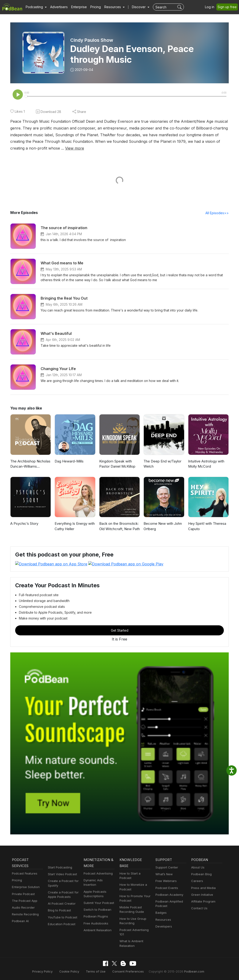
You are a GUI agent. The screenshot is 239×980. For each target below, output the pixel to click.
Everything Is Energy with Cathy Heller (74, 527)
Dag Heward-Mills (68, 462)
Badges (161, 913)
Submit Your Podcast (98, 898)
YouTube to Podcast (62, 917)
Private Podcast (23, 894)
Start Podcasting (59, 867)
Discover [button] (134, 7)
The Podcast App (24, 901)
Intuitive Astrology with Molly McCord (205, 464)
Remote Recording (25, 915)
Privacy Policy (48, 971)
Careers (197, 881)
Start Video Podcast (61, 874)
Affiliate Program (202, 901)
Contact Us (199, 908)
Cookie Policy (73, 971)
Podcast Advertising (97, 873)
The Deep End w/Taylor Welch (162, 464)
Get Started (119, 630)
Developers (163, 926)
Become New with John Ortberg (162, 527)
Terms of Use (98, 971)
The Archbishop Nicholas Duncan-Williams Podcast (30, 464)
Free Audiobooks (95, 919)
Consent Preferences (128, 971)
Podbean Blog (201, 874)
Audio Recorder (23, 908)
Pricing (92, 7)
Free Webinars (165, 881)
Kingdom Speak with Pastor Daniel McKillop (117, 464)
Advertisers (57, 7)
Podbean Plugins (95, 912)
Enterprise (76, 7)
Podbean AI (20, 921)
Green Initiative (202, 895)
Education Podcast (61, 924)
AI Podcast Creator (61, 904)
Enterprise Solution (25, 887)
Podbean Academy (168, 895)
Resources (163, 920)
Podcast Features (24, 873)
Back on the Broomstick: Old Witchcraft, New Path (119, 527)
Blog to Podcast (59, 911)
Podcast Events (166, 888)
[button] (36, 7)
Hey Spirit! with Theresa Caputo (207, 527)
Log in (211, 7)
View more (19, 148)
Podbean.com (188, 971)
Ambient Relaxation (97, 926)
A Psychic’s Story (24, 524)
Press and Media (203, 888)
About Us (197, 867)
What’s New (164, 874)
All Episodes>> (218, 213)
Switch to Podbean (96, 905)
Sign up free (228, 7)
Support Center (166, 867)
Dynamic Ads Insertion (99, 880)
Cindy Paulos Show (92, 40)
